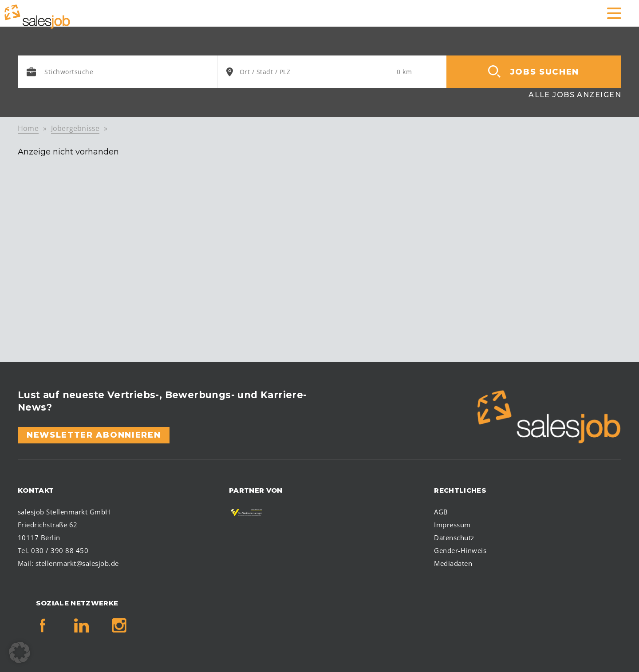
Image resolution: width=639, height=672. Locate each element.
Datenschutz (454, 538)
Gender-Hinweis (460, 550)
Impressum (452, 525)
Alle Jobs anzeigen (575, 95)
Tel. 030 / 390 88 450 (53, 550)
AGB (441, 512)
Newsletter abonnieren (94, 435)
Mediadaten (453, 563)
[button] (20, 652)
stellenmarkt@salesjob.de (77, 563)
